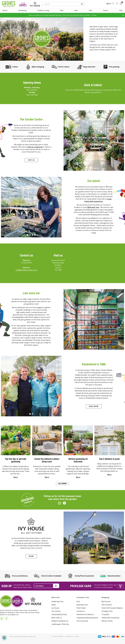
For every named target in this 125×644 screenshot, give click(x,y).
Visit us (31, 160)
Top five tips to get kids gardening (16, 460)
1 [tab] (90, 169)
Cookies (77, 636)
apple (104, 637)
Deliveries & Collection (85, 614)
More (16, 477)
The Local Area (82, 621)
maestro (113, 637)
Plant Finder (81, 608)
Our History (56, 611)
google (109, 637)
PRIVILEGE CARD (81, 586)
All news (62, 483)
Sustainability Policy (59, 614)
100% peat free (93, 207)
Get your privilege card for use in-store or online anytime (105, 586)
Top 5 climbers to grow (109, 459)
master (118, 637)
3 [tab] (95, 169)
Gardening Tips (57, 601)
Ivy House (55, 608)
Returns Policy (107, 621)
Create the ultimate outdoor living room (47, 460)
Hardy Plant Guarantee (110, 618)
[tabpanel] (94, 140)
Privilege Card (107, 611)
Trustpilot (105, 614)
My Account (106, 601)
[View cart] (121, 3)
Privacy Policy (69, 636)
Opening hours (82, 605)
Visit (78, 601)
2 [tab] (93, 169)
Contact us (81, 611)
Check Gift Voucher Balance (112, 608)
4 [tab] (98, 169)
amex (100, 637)
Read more (94, 406)
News (54, 605)
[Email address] (46, 586)
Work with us (57, 618)
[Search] (60, 4)
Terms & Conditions (58, 636)
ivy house (35, 4)
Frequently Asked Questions (87, 618)
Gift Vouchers (107, 605)
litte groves (23, 4)
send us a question (35, 147)
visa (122, 637)
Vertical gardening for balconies (78, 460)
